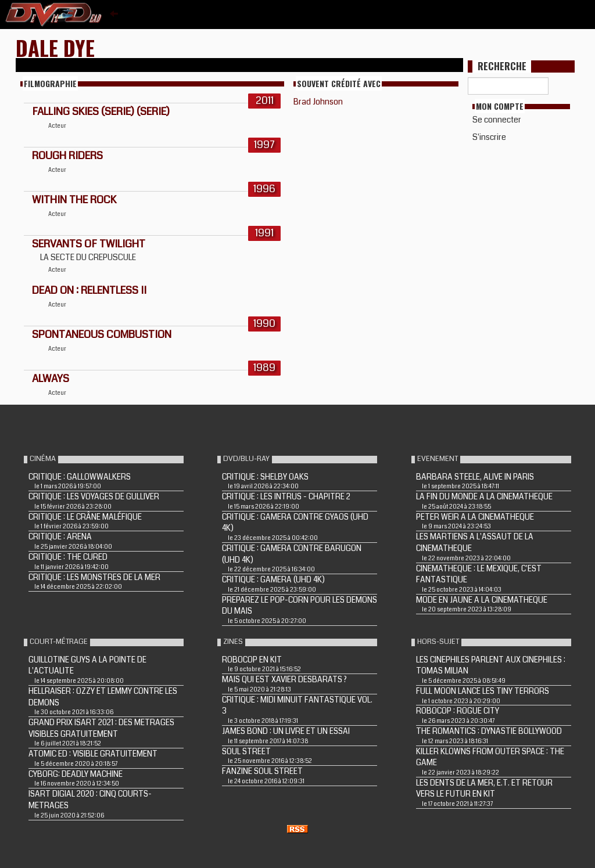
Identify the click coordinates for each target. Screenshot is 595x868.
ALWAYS (51, 379)
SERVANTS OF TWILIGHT (89, 244)
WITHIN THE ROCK (74, 200)
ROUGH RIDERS (67, 156)
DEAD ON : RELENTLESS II (89, 290)
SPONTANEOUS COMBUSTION (102, 334)
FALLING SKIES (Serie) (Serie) (101, 111)
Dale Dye (55, 47)
